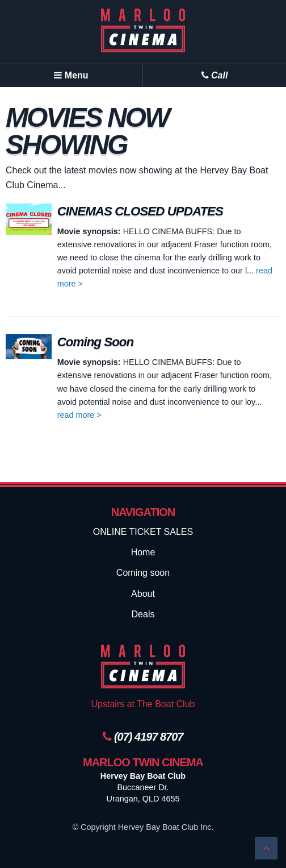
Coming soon (143, 573)
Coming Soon (96, 342)
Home (143, 552)
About (143, 594)
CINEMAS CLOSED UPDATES (140, 211)
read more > (79, 415)
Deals (143, 614)
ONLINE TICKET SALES (143, 532)
